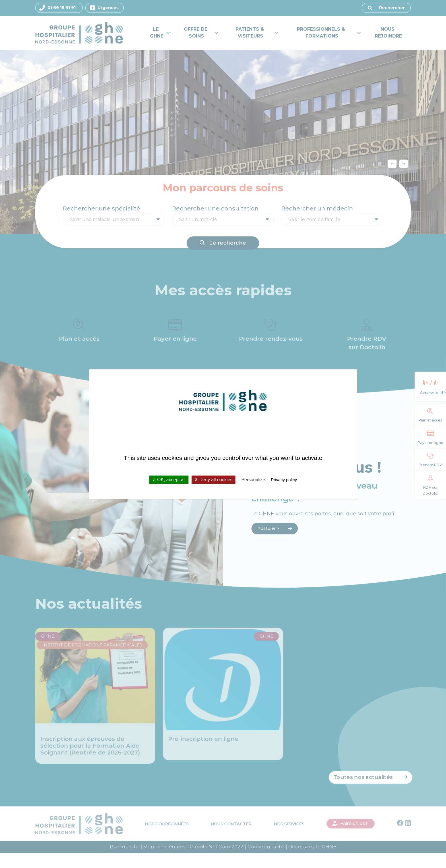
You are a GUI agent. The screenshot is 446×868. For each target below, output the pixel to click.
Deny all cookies (213, 480)
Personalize (253, 480)
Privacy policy (284, 480)
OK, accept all (169, 480)
